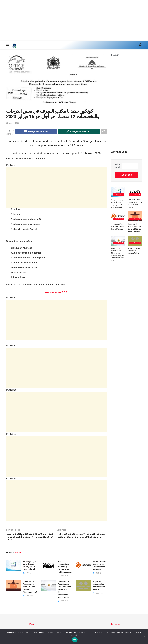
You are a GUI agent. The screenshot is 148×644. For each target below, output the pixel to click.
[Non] (144, 636)
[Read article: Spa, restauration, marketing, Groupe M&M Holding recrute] (48, 567)
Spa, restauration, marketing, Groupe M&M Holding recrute (65, 569)
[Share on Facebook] (36, 132)
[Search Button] (140, 45)
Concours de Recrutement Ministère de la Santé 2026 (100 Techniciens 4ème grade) (64, 591)
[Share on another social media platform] (104, 132)
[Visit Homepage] (15, 45)
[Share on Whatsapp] (79, 132)
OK (75, 640)
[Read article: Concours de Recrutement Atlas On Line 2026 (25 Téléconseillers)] (13, 587)
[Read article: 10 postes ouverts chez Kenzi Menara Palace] (83, 587)
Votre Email (118, 166)
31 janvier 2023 (13, 123)
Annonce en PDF (56, 293)
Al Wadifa (118, 193)
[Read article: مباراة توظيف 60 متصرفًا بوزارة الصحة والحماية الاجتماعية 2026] (13, 567)
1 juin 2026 (28, 575)
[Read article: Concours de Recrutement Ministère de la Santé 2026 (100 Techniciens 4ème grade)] (48, 587)
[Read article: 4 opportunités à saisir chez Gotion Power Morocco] (83, 567)
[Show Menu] (7, 45)
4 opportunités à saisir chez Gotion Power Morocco (118, 225)
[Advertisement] (74, 20)
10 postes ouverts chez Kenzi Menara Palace (135, 249)
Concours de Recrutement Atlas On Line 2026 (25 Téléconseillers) (30, 589)
